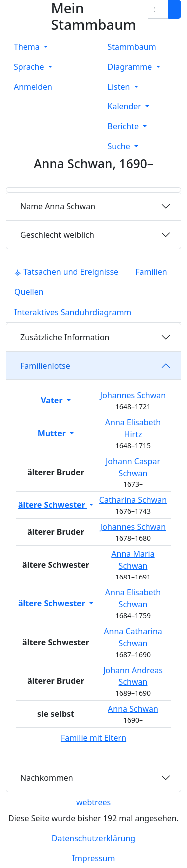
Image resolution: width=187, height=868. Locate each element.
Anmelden (33, 87)
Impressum (94, 858)
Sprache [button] (30, 67)
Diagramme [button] (131, 67)
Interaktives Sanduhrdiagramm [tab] (73, 312)
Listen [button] (120, 87)
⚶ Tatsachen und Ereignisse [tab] (66, 272)
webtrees (93, 802)
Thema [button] (28, 47)
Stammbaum (132, 47)
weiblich (57, 235)
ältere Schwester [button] (53, 505)
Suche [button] (120, 146)
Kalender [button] (126, 106)
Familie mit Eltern (93, 738)
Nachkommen (47, 778)
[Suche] (175, 9)
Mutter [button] (53, 433)
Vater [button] (53, 400)
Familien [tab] (151, 272)
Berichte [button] (124, 126)
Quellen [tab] (29, 292)
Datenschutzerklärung (93, 838)
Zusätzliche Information (65, 337)
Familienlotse (45, 366)
